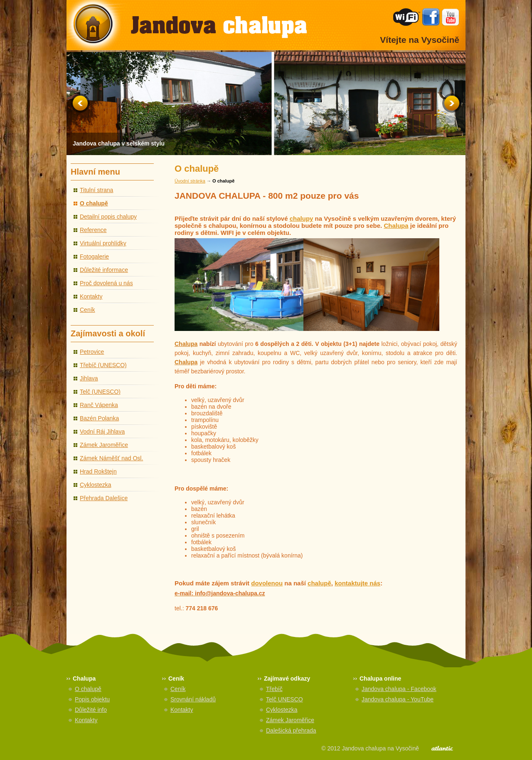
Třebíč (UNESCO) (103, 365)
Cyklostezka (95, 485)
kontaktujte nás (357, 583)
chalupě (319, 583)
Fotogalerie (94, 257)
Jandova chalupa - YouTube (398, 699)
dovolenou (267, 583)
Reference (93, 230)
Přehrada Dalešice (104, 498)
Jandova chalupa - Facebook (399, 689)
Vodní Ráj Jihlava (102, 432)
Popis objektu (92, 699)
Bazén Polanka (99, 418)
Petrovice (92, 352)
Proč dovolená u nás (106, 283)
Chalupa (396, 226)
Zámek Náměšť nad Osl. (111, 458)
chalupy (302, 218)
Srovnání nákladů (193, 699)
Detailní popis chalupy (108, 217)
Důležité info (91, 710)
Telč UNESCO (284, 699)
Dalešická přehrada (291, 730)
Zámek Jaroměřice (104, 445)
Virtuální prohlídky (103, 243)
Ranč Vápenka (99, 405)
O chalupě (94, 203)
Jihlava (89, 378)
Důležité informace (104, 270)
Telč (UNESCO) (100, 392)
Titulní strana (96, 190)
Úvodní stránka (190, 181)
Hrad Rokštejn (98, 471)
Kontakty (91, 296)
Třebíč (274, 689)
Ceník (87, 310)
